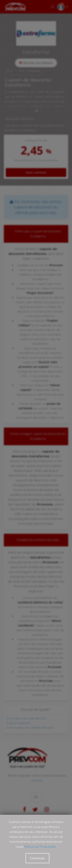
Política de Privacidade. (40, 847)
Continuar (37, 858)
